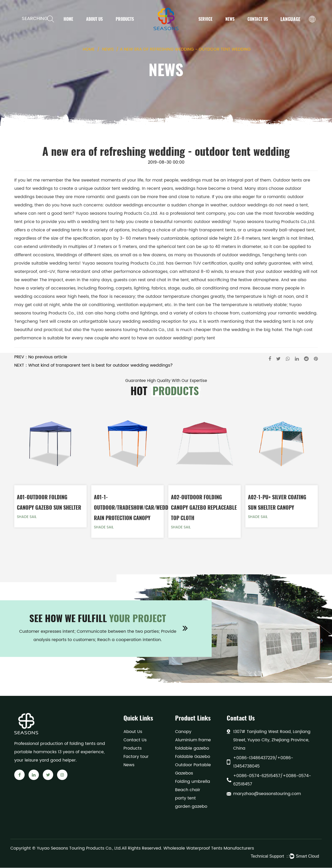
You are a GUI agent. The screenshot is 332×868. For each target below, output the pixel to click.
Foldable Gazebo (193, 757)
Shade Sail (27, 517)
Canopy (183, 732)
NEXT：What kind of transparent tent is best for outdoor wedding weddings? (94, 365)
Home (68, 19)
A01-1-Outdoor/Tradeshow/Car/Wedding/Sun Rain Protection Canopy (140, 508)
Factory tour (136, 757)
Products (125, 19)
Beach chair (188, 790)
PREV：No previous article (41, 357)
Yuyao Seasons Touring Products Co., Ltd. (79, 849)
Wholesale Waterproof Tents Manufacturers (209, 849)
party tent (205, 338)
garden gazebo (191, 807)
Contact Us (258, 19)
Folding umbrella (193, 782)
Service (205, 19)
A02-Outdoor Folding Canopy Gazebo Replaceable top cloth (204, 508)
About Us (94, 19)
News (230, 19)
